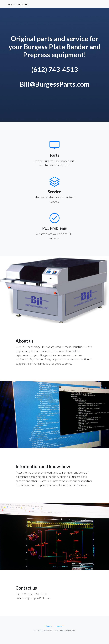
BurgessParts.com (18, 4)
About (49, 626)
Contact (60, 626)
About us (24, 341)
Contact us (26, 588)
